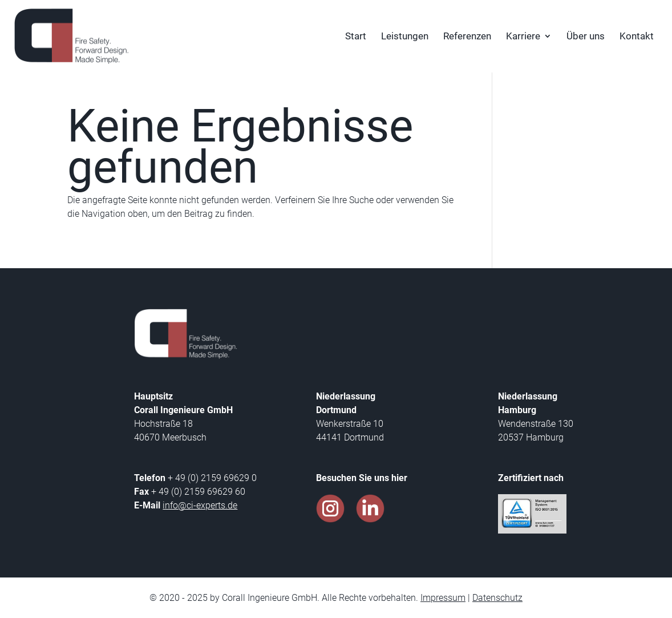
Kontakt (637, 37)
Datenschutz (497, 598)
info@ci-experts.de (200, 505)
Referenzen (467, 37)
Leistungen (405, 37)
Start (356, 37)
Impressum (443, 598)
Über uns (586, 37)
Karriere (523, 37)
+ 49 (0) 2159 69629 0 (211, 478)
